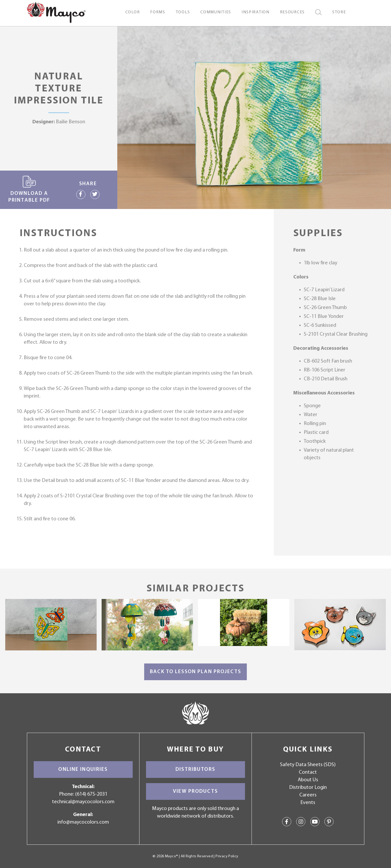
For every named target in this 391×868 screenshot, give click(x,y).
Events (308, 803)
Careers (308, 795)
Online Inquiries (83, 770)
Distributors (195, 770)
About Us (308, 780)
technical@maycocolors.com (83, 802)
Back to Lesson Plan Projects (196, 672)
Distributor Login (308, 788)
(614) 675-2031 (91, 794)
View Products (195, 791)
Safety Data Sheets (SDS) (308, 765)
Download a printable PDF (29, 189)
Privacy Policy (227, 856)
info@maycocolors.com (83, 822)
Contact (308, 772)
